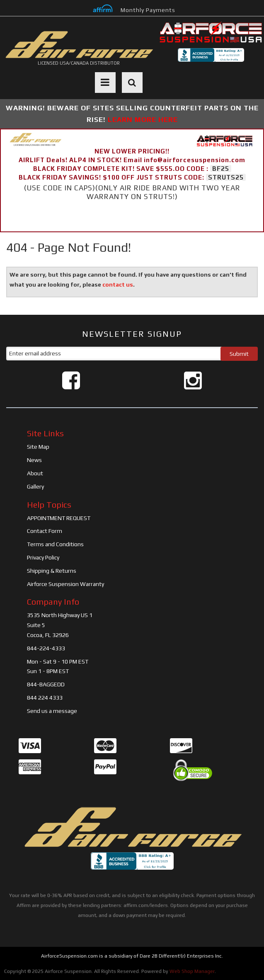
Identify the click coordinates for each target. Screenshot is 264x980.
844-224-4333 (46, 648)
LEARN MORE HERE (143, 119)
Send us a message (52, 711)
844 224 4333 (45, 698)
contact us (118, 285)
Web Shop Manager (192, 971)
